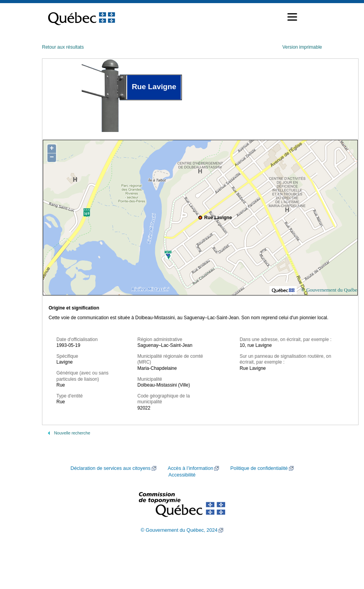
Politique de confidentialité (259, 468)
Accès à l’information (190, 468)
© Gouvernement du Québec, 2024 (179, 530)
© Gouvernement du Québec (330, 290)
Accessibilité (182, 475)
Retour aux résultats (63, 47)
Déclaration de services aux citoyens (110, 468)
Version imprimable (302, 47)
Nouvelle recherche (72, 433)
